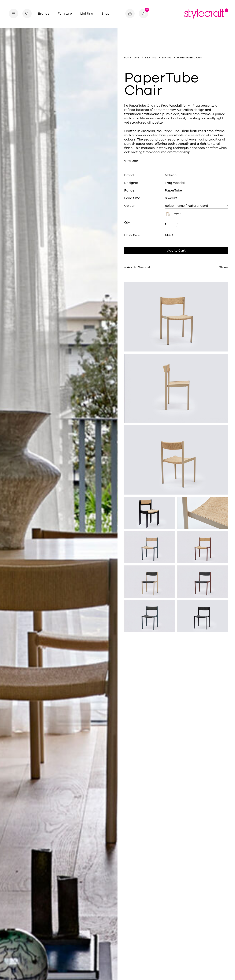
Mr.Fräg (171, 175)
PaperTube (173, 190)
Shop (106, 14)
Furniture (65, 14)
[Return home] (206, 14)
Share (224, 267)
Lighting (87, 14)
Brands (44, 14)
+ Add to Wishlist (137, 267)
